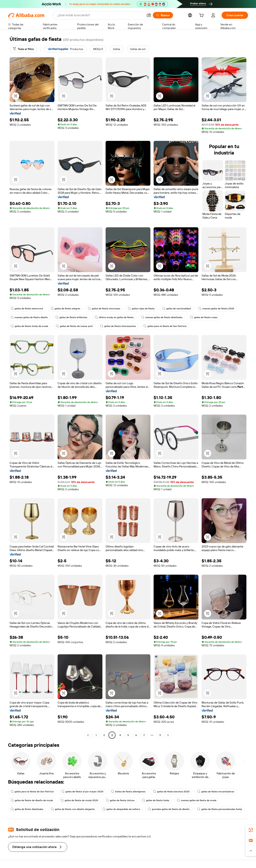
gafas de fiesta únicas (120, 800)
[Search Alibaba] (100, 15)
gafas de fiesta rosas (204, 317)
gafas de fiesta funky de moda (29, 326)
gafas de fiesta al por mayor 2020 (82, 792)
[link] (251, 830)
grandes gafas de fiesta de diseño (169, 809)
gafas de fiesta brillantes (71, 317)
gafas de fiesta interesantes (118, 326)
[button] (149, 15)
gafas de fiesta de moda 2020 (79, 800)
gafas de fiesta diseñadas (27, 809)
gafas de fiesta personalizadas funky (220, 809)
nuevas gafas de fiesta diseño (29, 317)
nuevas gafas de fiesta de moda (197, 800)
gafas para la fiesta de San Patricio (165, 326)
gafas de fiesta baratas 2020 (171, 792)
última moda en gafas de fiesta (114, 317)
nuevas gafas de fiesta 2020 (216, 309)
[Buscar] (163, 15)
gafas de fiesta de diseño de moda (32, 800)
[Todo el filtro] (23, 49)
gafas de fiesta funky (156, 800)
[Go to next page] (168, 735)
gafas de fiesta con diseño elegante (73, 809)
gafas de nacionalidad (176, 309)
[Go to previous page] (88, 735)
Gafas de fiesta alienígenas (128, 792)
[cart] (202, 16)
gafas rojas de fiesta (141, 309)
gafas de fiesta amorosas (104, 309)
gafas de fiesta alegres (65, 309)
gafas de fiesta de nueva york (74, 326)
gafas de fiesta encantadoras (216, 792)
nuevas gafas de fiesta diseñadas (162, 317)
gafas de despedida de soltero (121, 809)
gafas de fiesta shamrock (27, 309)
